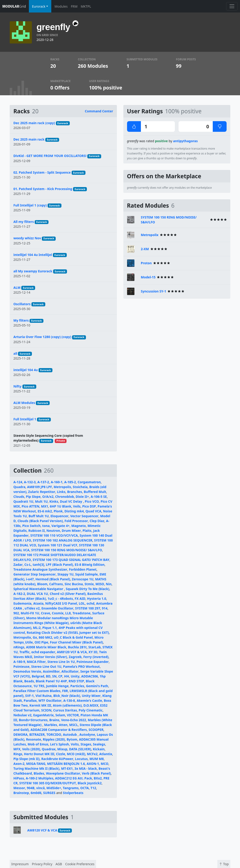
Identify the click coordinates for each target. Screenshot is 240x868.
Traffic (24, 652)
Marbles (51, 725)
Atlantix (106, 754)
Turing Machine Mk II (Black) (36, 768)
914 (105, 608)
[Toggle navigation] (232, 6)
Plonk (58, 511)
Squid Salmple (87, 574)
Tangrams (71, 788)
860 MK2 (45, 637)
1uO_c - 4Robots (60, 599)
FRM (74, 6)
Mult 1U (41, 501)
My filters (21, 320)
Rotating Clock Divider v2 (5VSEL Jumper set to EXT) (68, 633)
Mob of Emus (38, 744)
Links (61, 492)
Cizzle (61, 754)
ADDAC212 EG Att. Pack (73, 778)
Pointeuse (21, 666)
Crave (46, 613)
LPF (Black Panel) (59, 565)
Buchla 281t (77, 647)
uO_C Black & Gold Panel (73, 637)
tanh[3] (38, 565)
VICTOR (73, 715)
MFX (17, 749)
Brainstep (21, 793)
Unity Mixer (91, 696)
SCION (46, 710)
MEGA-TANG (36, 764)
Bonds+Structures (33, 720)
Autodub (70, 734)
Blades (39, 773)
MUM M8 (97, 759)
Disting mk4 (74, 511)
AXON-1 (93, 764)
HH (66, 676)
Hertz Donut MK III (39, 754)
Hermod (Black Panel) (53, 579)
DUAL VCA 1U (37, 594)
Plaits (87, 531)
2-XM (145, 249)
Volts (75, 744)
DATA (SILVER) (80, 749)
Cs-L (27, 565)
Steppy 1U (65, 574)
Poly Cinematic (91, 710)
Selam (60, 715)
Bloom (42, 584)
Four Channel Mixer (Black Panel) (76, 642)
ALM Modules (24, 403)
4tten (63, 725)
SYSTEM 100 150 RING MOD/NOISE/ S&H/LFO (67, 550)
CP (60, 676)
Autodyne (87, 734)
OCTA (85, 788)
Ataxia (38, 603)
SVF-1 (29, 696)
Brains (54, 720)
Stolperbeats (73, 793)
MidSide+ (54, 788)
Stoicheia (80, 487)
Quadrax (49, 749)
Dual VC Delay (71, 501)
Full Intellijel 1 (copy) (30, 205)
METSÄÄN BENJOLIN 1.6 (66, 764)
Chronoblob (65, 497)
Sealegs (99, 744)
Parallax (30, 700)
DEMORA (20, 734)
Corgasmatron (89, 482)
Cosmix (58, 613)
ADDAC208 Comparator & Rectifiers (59, 730)
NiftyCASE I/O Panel (61, 603)
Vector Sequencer (84, 516)
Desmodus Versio (27, 671)
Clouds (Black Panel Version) (40, 521)
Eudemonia (22, 603)
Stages (86, 744)
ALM (17, 288)
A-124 (18, 482)
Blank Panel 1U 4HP (51, 681)
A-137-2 (43, 482)
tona (46, 526)
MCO (105, 764)
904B (31, 788)
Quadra (19, 487)
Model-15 (148, 277)
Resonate (34, 739)
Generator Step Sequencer (35, 574)
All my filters (24, 222)
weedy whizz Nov (27, 238)
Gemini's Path (97, 686)
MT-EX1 (67, 768)
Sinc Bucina (74, 584)
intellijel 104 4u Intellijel (33, 255)
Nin (109, 584)
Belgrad (38, 676)
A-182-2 (19, 594)
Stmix (89, 584)
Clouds (19, 497)
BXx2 (98, 778)
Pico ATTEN (30, 506)
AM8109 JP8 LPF (39, 487)
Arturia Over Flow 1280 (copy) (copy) (42, 337)
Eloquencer (59, 516)
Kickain (99, 749)
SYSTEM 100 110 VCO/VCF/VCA (54, 535)
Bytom (72, 739)
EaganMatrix (44, 715)
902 (16, 613)
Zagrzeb (75, 657)
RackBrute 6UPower (57, 759)
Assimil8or (51, 671)
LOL (82, 603)
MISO (100, 584)
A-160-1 (57, 482)
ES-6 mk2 (45, 511)
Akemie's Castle (89, 700)
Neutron (53, 531)
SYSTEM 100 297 (88, 608)
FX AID (80, 599)
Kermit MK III (40, 705)
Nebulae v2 (22, 715)
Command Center (99, 111)
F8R (65, 691)
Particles (77, 686)
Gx (35, 637)
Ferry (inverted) (96, 657)
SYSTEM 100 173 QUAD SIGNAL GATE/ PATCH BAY (71, 560)
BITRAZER (37, 734)
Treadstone (82, 613)
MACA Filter (36, 662)
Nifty (17, 386)
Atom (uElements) (67, 705)
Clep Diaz (97, 521)
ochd (91, 603)
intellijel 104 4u (26, 370)
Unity (75, 676)
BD (48, 676)
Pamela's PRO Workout (81, 666)
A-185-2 (70, 482)
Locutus (81, 759)
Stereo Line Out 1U (46, 666)
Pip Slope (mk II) (26, 759)
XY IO (93, 652)
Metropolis (62, 487)
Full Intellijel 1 (25, 419)
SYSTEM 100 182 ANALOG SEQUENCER (63, 540)
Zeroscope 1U (83, 579)
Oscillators (22, 304)
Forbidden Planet (83, 569)
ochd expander (43, 652)
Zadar (18, 565)
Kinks (54, 501)
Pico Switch (31, 526)
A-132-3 (30, 482)
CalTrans (56, 584)
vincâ (41, 788)
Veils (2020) (31, 749)
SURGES (49, 793)
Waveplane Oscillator (63, 773)
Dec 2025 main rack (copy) (34, 123)
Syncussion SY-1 (154, 291)
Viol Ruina (43, 696)
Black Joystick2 (90, 783)
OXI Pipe (41, 642)
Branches (75, 492)
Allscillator (70, 671)
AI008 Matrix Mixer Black (46, 647)
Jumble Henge (57, 686)
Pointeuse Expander (93, 662)
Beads (29, 681)
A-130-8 (69, 700)
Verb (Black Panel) (96, 773)
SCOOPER (96, 730)
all (15, 353)
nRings (19, 647)
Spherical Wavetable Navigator (39, 589)
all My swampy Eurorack (33, 271)
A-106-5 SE (99, 497)
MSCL (74, 725)
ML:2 (37, 628)
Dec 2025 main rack (29, 139)
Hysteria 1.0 (97, 599)
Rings (18, 754)
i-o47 (30, 579)
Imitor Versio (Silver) (50, 657)
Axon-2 (19, 764)
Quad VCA (93, 511)
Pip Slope (33, 497)
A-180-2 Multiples (39, 778)
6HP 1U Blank (61, 506)
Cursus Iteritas (65, 710)
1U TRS (39, 686)
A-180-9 (19, 662)
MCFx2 (92, 754)
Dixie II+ (82, 497)
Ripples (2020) (54, 739)
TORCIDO (54, 734)
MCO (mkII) (76, 754)
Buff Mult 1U (39, 516)
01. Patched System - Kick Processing (43, 189)
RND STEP (76, 681)
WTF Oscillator (50, 700)
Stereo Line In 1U (61, 662)
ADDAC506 (90, 676)
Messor (19, 788)
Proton (146, 263)
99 (179, 66)
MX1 (45, 506)
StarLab (95, 647)
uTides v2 (32, 608)
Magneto (79, 526)
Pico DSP (89, 506)
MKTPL (86, 6)
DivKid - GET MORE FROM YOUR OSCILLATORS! (50, 156)
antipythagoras (185, 141)
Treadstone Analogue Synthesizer (40, 569)
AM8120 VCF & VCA (72, 652)
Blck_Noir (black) (67, 696)
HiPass (19, 778)
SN (54, 676)
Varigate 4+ (60, 526)
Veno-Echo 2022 (74, 720)
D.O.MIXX (91, 705)
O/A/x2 (48, 497)
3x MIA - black (86, 768)
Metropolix (22, 637)
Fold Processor (76, 521)
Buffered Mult (95, 492)
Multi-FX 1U (30, 613)
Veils (77, 506)
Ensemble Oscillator (57, 608)
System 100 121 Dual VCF (58, 545)
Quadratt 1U (23, 501)
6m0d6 (36, 793)
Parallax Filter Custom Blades (37, 691)
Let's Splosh (60, 744)
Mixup (62, 749)
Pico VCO (92, 501)
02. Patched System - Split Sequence (42, 172)
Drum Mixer (71, 531)
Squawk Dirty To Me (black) (88, 589)
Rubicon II (37, 531)
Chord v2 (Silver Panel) (68, 594)
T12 (93, 788)
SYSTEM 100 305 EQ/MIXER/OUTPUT (48, 783)
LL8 (68, 613)
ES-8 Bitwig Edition (90, 565)
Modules (61, 6)
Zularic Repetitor (42, 492)
